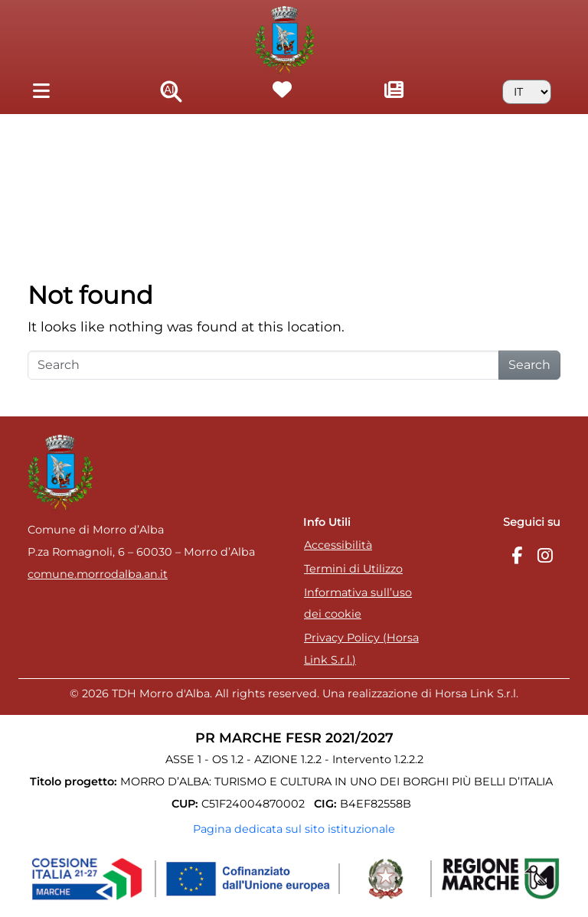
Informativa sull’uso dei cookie (358, 604)
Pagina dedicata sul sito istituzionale (294, 829)
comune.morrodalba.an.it (98, 574)
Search (529, 365)
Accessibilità (338, 545)
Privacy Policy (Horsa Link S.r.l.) (361, 649)
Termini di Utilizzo (353, 569)
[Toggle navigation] (41, 91)
